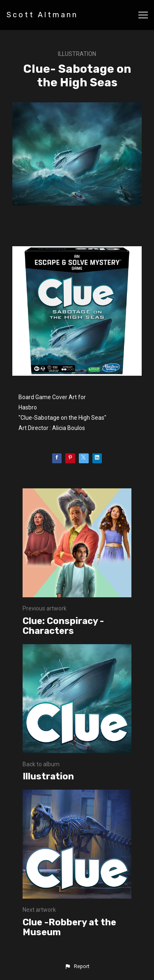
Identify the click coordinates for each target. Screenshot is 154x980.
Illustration (77, 54)
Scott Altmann (42, 15)
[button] (77, 966)
